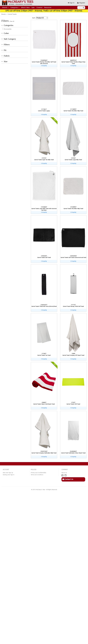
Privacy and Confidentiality (38, 473)
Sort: (34, 18)
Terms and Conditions (37, 475)
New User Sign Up (8, 473)
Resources (48, 8)
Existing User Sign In (9, 475)
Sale (33, 8)
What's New (25, 8)
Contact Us (68, 479)
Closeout (39, 8)
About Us (64, 473)
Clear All (12, 21)
